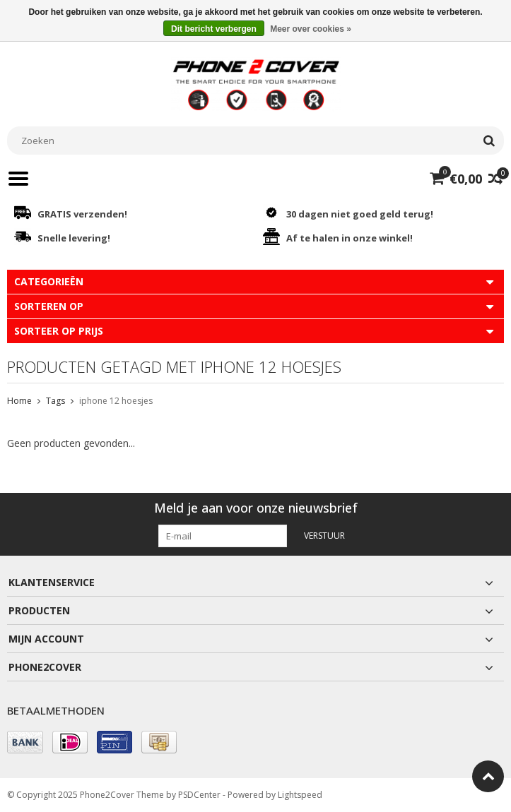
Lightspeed (300, 795)
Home (19, 401)
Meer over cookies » (311, 29)
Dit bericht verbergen (214, 29)
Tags (55, 401)
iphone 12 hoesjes (116, 401)
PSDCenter (199, 795)
